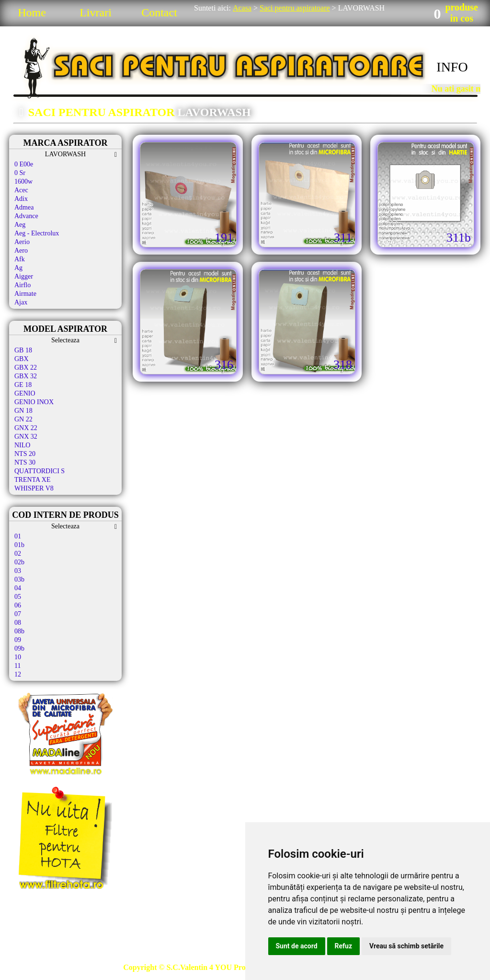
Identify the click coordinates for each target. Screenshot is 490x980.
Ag (18, 268)
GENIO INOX (34, 402)
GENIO (25, 393)
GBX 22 (26, 367)
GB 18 (23, 350)
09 (18, 640)
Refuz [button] (344, 946)
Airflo (23, 285)
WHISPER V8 (34, 488)
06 (18, 605)
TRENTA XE (32, 480)
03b (19, 579)
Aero (21, 251)
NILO (22, 445)
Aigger (24, 276)
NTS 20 (25, 454)
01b (19, 545)
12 (18, 674)
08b (19, 631)
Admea (24, 207)
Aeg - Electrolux (37, 233)
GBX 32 (26, 376)
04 (18, 588)
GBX (22, 359)
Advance (26, 216)
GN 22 (23, 419)
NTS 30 (25, 462)
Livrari (96, 12)
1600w (23, 181)
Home (32, 12)
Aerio (22, 242)
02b (19, 562)
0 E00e (24, 164)
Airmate (25, 294)
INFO (452, 67)
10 (18, 657)
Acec (21, 190)
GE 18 (23, 385)
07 (18, 614)
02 (18, 554)
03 (18, 571)
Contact (159, 12)
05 (18, 597)
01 (18, 536)
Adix (21, 199)
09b (19, 648)
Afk (20, 259)
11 (17, 666)
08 (18, 623)
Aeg (20, 225)
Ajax (21, 302)
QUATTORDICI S (40, 471)
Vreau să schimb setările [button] (406, 946)
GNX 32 (26, 437)
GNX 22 (26, 428)
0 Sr (20, 173)
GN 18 (23, 411)
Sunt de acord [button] (297, 946)
